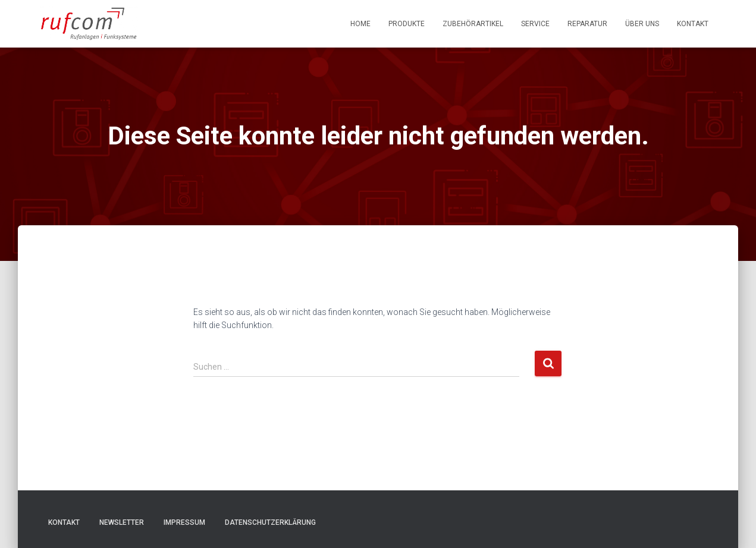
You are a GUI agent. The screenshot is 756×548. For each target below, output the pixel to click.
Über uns (642, 24)
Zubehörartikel (473, 24)
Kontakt (693, 24)
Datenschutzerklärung (270, 522)
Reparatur (587, 24)
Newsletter (122, 522)
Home (360, 24)
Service (535, 24)
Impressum (184, 522)
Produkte (407, 24)
